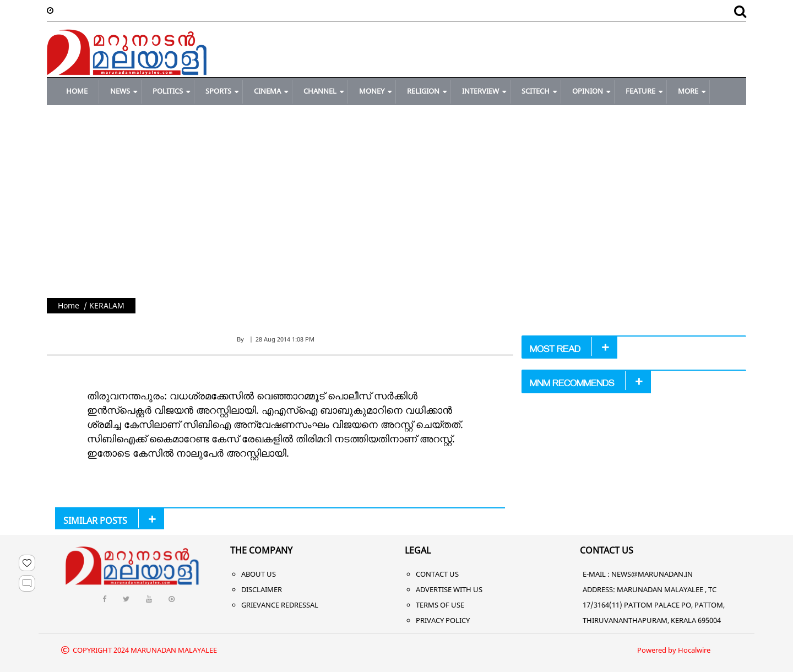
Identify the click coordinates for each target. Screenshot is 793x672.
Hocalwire (694, 650)
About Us (259, 574)
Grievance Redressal (280, 605)
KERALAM (107, 305)
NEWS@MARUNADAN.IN (652, 574)
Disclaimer (262, 589)
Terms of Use (440, 605)
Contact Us (437, 574)
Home (69, 305)
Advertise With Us (449, 589)
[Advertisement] (397, 215)
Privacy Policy (443, 620)
